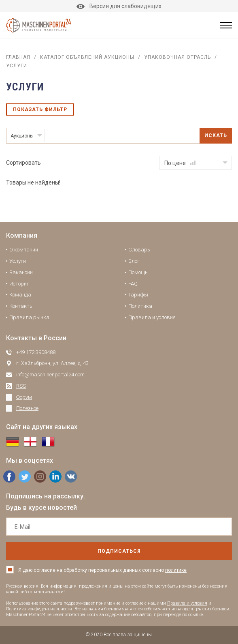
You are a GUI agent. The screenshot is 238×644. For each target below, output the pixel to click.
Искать (216, 135)
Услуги (18, 261)
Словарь (139, 250)
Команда (20, 295)
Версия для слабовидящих (119, 6)
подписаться (119, 551)
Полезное (27, 408)
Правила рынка (29, 317)
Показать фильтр (40, 109)
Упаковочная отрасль (177, 57)
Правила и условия (152, 317)
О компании (24, 250)
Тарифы (138, 295)
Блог (134, 261)
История (19, 284)
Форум (24, 397)
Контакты (21, 306)
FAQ (133, 284)
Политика (140, 306)
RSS (21, 386)
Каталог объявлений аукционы (87, 57)
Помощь (138, 272)
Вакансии (21, 272)
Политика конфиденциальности (39, 609)
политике (176, 570)
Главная (18, 57)
